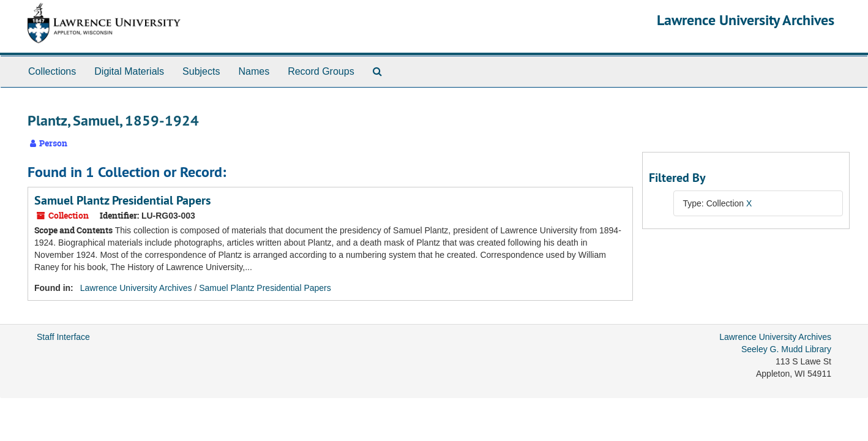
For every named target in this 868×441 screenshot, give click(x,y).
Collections (52, 71)
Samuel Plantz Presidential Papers (122, 200)
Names (254, 71)
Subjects (201, 71)
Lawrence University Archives (746, 20)
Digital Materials (129, 71)
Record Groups (321, 71)
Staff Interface (63, 337)
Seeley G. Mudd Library (786, 349)
